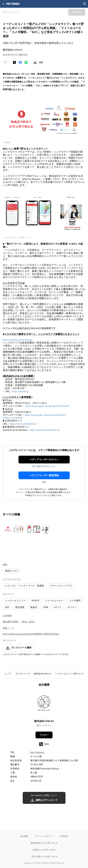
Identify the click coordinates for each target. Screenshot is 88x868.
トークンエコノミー (15, 601)
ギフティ (72, 607)
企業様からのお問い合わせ (44, 850)
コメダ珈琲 (75, 601)
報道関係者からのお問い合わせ (44, 843)
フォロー (44, 735)
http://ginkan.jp (37, 752)
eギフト (58, 607)
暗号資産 (20, 607)
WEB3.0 (35, 601)
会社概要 (24, 836)
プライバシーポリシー (44, 836)
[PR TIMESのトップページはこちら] (13, 4)
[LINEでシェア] (26, 62)
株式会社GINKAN (43, 674)
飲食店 (34, 607)
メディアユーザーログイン (44, 460)
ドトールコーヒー (54, 601)
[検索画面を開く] (85, 4)
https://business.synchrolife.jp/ (18, 340)
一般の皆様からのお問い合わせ (44, 856)
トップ (8, 674)
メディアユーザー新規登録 (44, 475)
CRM (45, 607)
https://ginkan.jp (20, 391)
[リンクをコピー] (41, 62)
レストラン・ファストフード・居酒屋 (24, 586)
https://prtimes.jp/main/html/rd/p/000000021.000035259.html (31, 634)
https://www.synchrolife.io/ (23, 424)
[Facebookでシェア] (20, 62)
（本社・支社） (28, 622)
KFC (7, 607)
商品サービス (12, 571)
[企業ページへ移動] (44, 704)
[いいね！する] (5, 62)
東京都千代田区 (11, 622)
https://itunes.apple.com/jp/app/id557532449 (47, 406)
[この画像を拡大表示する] (14, 529)
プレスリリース (23, 674)
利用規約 (64, 836)
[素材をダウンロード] (35, 62)
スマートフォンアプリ (61, 586)
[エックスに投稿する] (14, 62)
